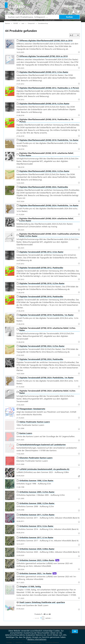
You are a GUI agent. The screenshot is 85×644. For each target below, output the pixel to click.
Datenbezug (79, 229)
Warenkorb (78, 12)
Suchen (69, 17)
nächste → (49, 618)
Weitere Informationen (37, 639)
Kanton (8, 23)
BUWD (16, 23)
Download (79, 52)
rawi (23, 23)
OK (75, 631)
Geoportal (31, 23)
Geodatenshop (43, 23)
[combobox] (32, 17)
